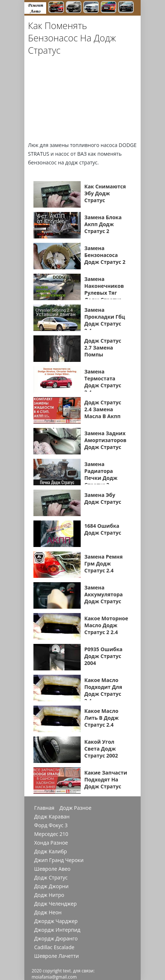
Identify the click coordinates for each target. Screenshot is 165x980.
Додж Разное (76, 808)
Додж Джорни (51, 886)
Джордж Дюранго (56, 939)
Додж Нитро (49, 895)
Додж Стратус (51, 878)
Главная (44, 808)
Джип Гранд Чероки (59, 860)
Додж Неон (48, 912)
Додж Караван (52, 817)
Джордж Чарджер (56, 921)
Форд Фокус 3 (51, 825)
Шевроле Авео (52, 869)
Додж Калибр (51, 852)
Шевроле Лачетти (57, 956)
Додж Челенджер (55, 904)
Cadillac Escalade (54, 947)
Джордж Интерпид (57, 930)
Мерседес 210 (51, 834)
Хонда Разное (51, 843)
